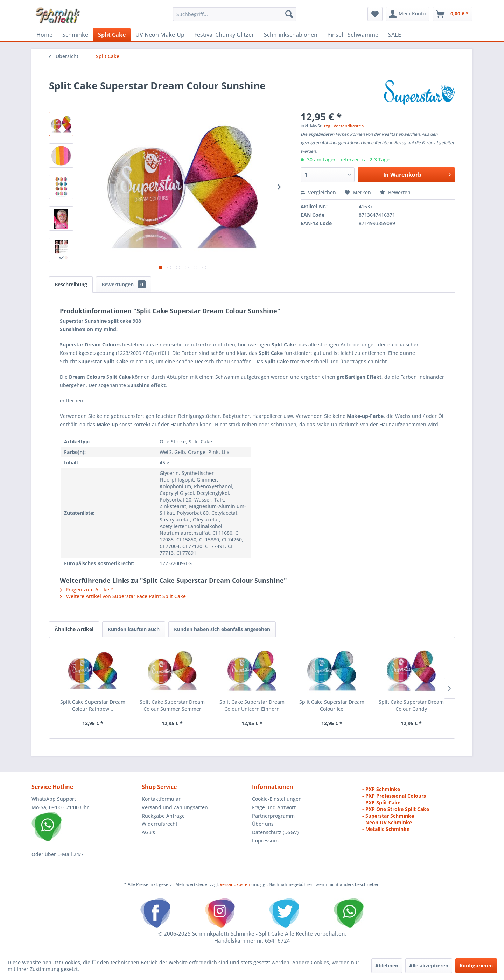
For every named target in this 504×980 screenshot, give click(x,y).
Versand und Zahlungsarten (175, 807)
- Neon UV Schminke (387, 822)
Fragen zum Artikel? (86, 590)
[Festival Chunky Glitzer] (224, 35)
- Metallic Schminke (386, 829)
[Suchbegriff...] (235, 14)
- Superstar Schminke (388, 816)
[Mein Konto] (408, 14)
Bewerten (395, 192)
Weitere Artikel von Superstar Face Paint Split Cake (123, 596)
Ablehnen (387, 965)
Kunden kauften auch (134, 629)
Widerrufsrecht (160, 824)
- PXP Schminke (381, 789)
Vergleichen (318, 192)
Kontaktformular (161, 799)
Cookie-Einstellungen (277, 799)
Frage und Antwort (274, 807)
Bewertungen (124, 284)
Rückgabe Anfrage (163, 816)
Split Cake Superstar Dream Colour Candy (411, 705)
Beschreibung (71, 284)
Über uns (263, 824)
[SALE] (395, 35)
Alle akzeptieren (429, 965)
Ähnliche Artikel (74, 629)
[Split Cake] (112, 35)
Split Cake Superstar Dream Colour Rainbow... (93, 705)
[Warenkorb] (453, 14)
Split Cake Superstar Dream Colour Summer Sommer (172, 705)
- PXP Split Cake (381, 802)
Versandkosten (235, 884)
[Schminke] (75, 35)
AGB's (148, 832)
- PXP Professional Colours (394, 796)
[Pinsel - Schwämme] (353, 35)
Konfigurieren (476, 965)
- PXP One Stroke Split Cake (396, 809)
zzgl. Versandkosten (344, 126)
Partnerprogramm (273, 816)
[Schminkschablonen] (291, 35)
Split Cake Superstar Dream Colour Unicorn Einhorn (252, 705)
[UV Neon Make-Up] (160, 35)
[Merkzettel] (375, 14)
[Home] (44, 35)
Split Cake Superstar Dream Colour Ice (332, 705)
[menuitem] (235, 14)
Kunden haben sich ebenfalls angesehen (222, 629)
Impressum (265, 841)
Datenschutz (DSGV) (275, 832)
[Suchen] (289, 14)
